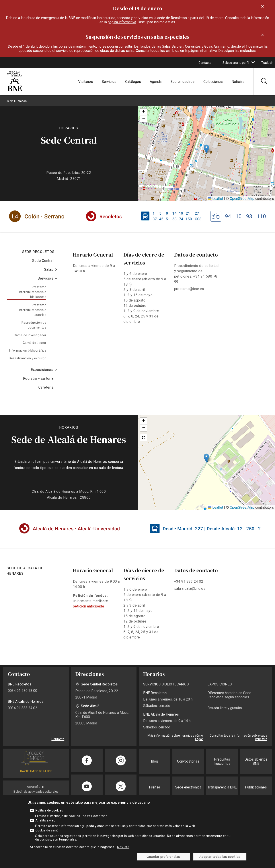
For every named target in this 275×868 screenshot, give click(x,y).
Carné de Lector (35, 343)
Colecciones (213, 82)
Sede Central (43, 261)
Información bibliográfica (28, 350)
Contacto (205, 63)
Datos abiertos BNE (256, 761)
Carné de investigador (30, 335)
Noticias (238, 82)
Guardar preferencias (163, 857)
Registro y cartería (38, 379)
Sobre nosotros (182, 82)
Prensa (154, 787)
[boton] (253, 62)
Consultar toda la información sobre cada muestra (238, 737)
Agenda (156, 82)
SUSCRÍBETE (36, 787)
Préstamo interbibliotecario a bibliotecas (32, 292)
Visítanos (86, 82)
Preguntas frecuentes (222, 761)
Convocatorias (188, 761)
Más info (123, 847)
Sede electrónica (188, 787)
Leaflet (216, 199)
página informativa (122, 22)
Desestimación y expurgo (28, 358)
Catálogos (133, 82)
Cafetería (46, 387)
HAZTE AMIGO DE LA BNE (36, 771)
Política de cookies (49, 810)
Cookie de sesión (48, 830)
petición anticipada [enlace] (88, 606)
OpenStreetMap (242, 199)
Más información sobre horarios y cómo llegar (175, 737)
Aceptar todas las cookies (220, 857)
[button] (206, 149)
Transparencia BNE (222, 787)
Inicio (10, 101)
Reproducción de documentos (34, 325)
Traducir (267, 63)
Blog (154, 761)
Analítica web (46, 820)
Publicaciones (256, 787)
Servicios (109, 82)
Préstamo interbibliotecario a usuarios (32, 310)
